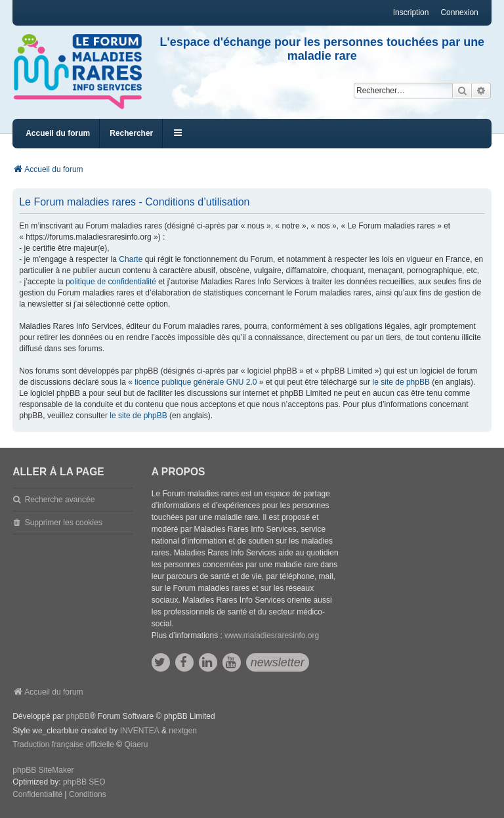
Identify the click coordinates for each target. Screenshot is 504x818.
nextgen (183, 731)
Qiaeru (136, 744)
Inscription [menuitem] (411, 12)
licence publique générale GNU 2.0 (196, 382)
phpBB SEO (84, 782)
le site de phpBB (401, 382)
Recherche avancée (60, 500)
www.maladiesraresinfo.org (272, 635)
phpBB (78, 716)
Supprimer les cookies (64, 523)
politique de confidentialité (111, 282)
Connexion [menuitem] (459, 12)
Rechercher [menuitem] (131, 133)
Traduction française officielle (63, 744)
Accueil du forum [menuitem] (58, 133)
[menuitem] (37, 795)
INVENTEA (140, 731)
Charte (131, 259)
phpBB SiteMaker (43, 770)
